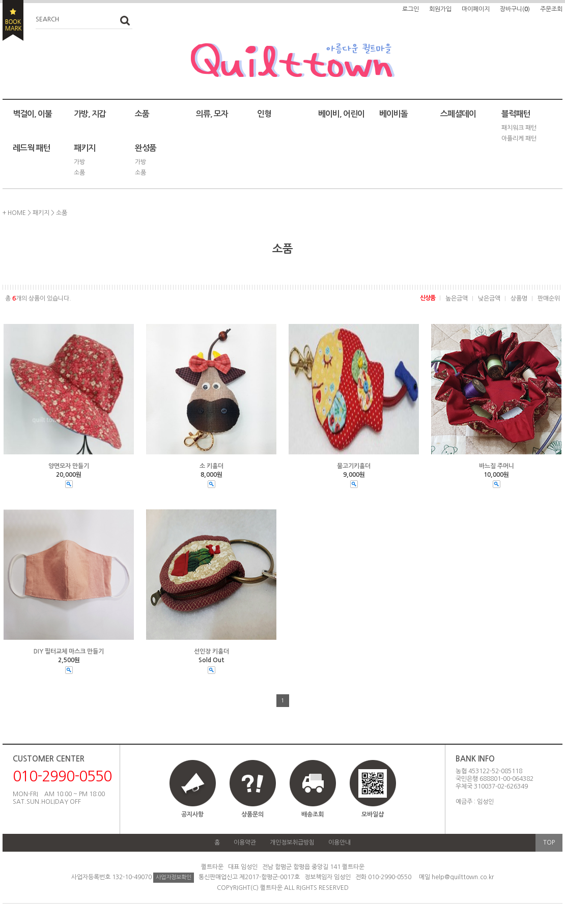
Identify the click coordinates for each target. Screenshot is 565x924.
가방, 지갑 (90, 114)
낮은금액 (489, 298)
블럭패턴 (516, 114)
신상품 (428, 298)
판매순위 (549, 298)
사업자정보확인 (174, 877)
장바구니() (515, 9)
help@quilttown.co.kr (463, 877)
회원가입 (440, 9)
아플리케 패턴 (519, 139)
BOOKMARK (13, 20)
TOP (549, 843)
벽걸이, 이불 (32, 114)
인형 (264, 114)
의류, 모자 (212, 114)
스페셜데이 (458, 114)
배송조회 (313, 814)
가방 (79, 162)
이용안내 (340, 843)
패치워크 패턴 (519, 128)
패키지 (84, 148)
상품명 (519, 298)
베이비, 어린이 (341, 114)
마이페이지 (476, 9)
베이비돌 (393, 114)
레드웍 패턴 (31, 148)
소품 (142, 114)
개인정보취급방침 (292, 843)
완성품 (146, 148)
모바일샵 (373, 793)
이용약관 (245, 843)
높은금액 (457, 298)
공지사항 (192, 814)
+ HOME (14, 213)
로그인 (411, 9)
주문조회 (551, 9)
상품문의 (252, 814)
